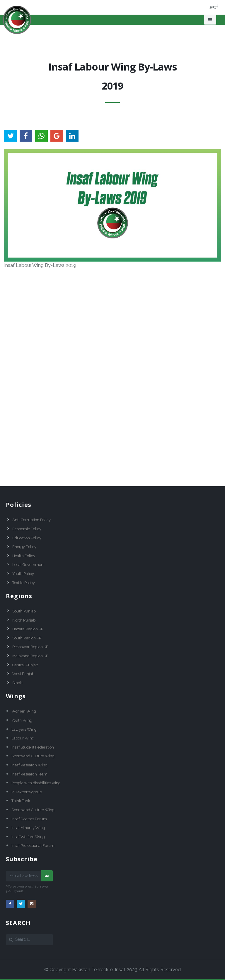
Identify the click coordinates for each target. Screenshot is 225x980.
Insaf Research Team (29, 774)
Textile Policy (24, 583)
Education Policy (27, 538)
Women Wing (24, 711)
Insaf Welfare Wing (28, 837)
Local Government (28, 565)
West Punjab (23, 674)
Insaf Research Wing (29, 765)
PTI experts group (27, 792)
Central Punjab (25, 665)
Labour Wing (23, 738)
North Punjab (24, 620)
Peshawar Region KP (30, 647)
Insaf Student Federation (33, 747)
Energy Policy (24, 547)
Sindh (17, 683)
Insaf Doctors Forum (29, 819)
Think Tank (21, 801)
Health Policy (24, 556)
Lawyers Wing (24, 729)
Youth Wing (22, 720)
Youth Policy (23, 574)
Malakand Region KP (30, 656)
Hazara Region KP (28, 629)
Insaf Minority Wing (28, 828)
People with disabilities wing (36, 783)
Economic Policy (27, 529)
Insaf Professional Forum (33, 846)
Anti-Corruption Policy (31, 520)
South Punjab (24, 611)
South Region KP (27, 638)
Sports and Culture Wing (33, 756)
